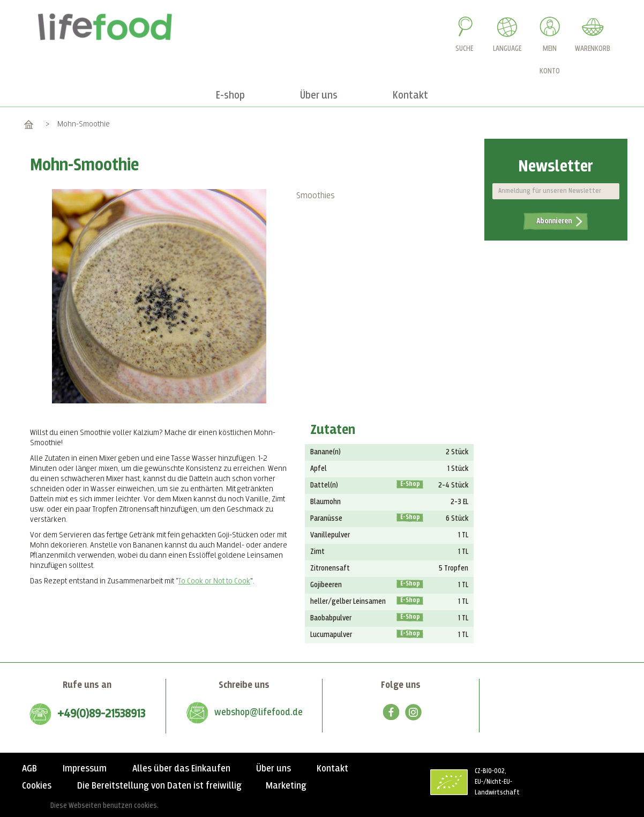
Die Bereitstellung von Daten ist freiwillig (159, 786)
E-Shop (410, 484)
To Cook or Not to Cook (214, 581)
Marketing (286, 786)
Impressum (85, 769)
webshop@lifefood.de (259, 713)
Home (29, 124)
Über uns (274, 769)
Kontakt (332, 769)
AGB (29, 769)
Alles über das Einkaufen (181, 769)
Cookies (37, 786)
